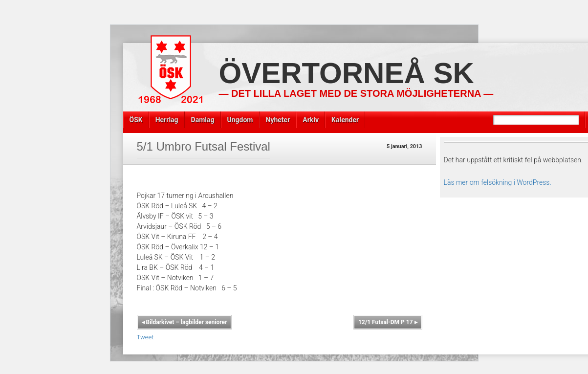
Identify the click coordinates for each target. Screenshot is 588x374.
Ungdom (240, 120)
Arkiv (311, 120)
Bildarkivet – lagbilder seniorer (185, 322)
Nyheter (278, 120)
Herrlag (167, 120)
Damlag (203, 120)
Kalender (345, 120)
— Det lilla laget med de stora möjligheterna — (356, 93)
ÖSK (136, 120)
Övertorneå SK (347, 73)
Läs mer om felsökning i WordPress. (498, 182)
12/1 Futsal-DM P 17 (388, 322)
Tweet (145, 337)
